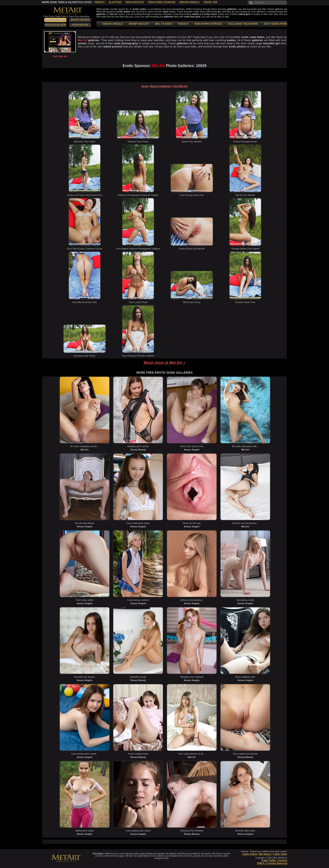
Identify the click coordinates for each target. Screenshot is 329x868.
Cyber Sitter (280, 854)
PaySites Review (55, 25)
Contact (283, 860)
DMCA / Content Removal (272, 863)
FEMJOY (183, 24)
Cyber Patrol (250, 854)
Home (145, 86)
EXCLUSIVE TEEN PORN (243, 24)
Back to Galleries (161, 86)
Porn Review (80, 25)
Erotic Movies (80, 20)
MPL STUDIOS (164, 24)
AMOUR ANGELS (112, 24)
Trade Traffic (269, 860)
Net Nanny (265, 854)
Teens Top (210, 2)
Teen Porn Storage (162, 2)
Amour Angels (189, 2)
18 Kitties (115, 2)
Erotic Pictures (55, 20)
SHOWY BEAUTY (139, 24)
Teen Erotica (135, 2)
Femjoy (100, 2)
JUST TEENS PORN (275, 24)
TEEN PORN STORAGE (208, 24)
